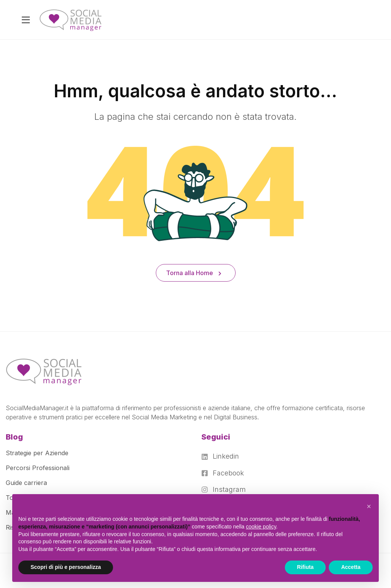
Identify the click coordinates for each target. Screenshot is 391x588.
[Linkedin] (224, 456)
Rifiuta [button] (305, 567)
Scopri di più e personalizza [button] (66, 567)
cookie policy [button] (261, 527)
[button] (369, 506)
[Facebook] (224, 473)
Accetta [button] (351, 567)
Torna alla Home (194, 273)
